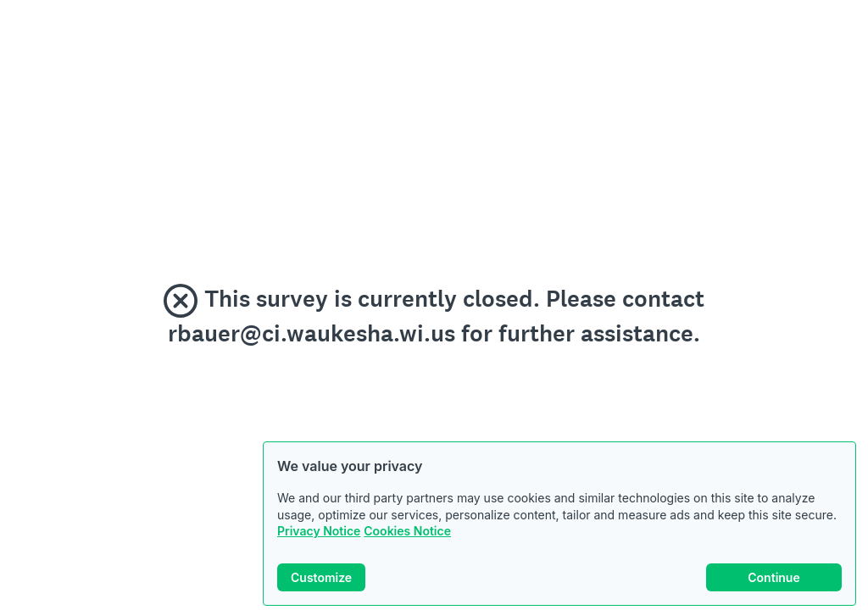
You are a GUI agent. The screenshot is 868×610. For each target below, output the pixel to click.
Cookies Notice (407, 531)
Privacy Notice (319, 531)
